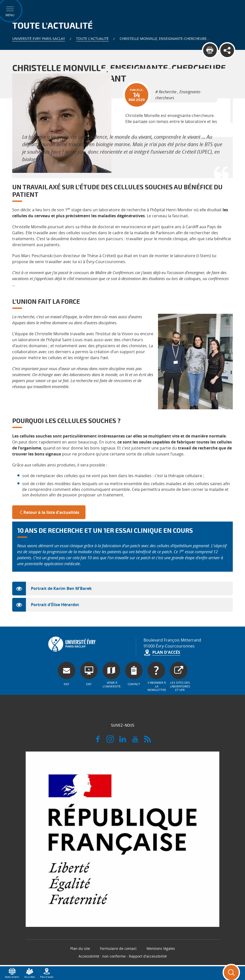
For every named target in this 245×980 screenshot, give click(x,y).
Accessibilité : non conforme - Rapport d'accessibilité (123, 956)
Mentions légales (161, 948)
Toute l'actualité (92, 39)
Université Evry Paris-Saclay (39, 39)
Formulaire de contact (118, 948)
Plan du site (80, 948)
